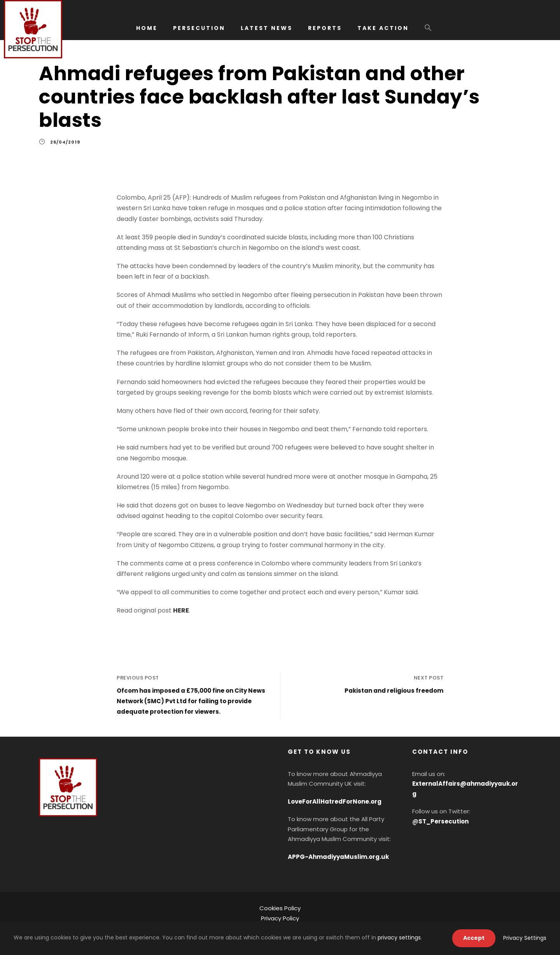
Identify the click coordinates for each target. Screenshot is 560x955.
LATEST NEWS (267, 28)
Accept (474, 938)
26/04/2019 (65, 142)
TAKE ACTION (383, 28)
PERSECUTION (199, 28)
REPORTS (325, 28)
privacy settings (399, 937)
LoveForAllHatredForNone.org (335, 801)
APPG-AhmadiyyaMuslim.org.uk (338, 857)
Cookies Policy (280, 908)
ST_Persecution (444, 821)
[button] (428, 32)
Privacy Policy (280, 918)
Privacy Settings (525, 938)
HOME (147, 28)
